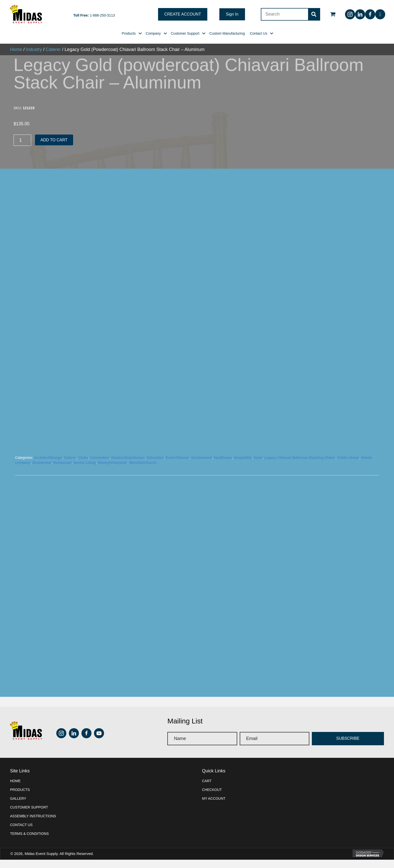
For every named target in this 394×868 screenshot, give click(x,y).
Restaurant (62, 483)
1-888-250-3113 (103, 15)
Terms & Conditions (29, 854)
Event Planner (178, 478)
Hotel (258, 478)
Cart (207, 801)
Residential (42, 483)
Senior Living (85, 483)
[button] (183, 14)
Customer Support (29, 828)
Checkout (212, 810)
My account (214, 819)
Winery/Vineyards (112, 483)
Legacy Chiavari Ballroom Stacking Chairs (300, 478)
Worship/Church (143, 483)
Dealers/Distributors (128, 478)
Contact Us (21, 845)
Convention (100, 478)
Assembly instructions (33, 836)
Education (155, 478)
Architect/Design (48, 478)
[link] (129, 33)
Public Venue (348, 478)
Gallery (18, 819)
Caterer (70, 478)
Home (15, 801)
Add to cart (54, 140)
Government (202, 478)
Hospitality (243, 478)
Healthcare (223, 478)
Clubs (83, 478)
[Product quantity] (22, 140)
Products (20, 810)
